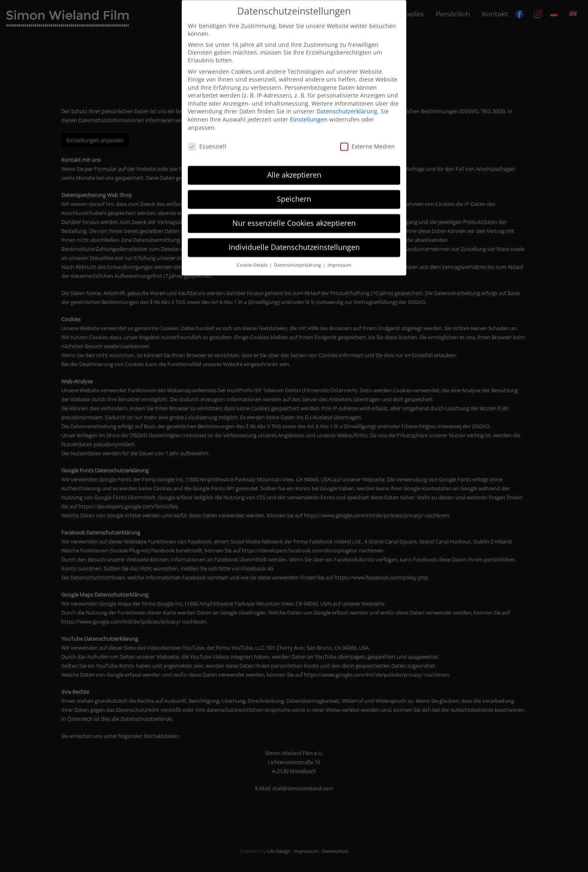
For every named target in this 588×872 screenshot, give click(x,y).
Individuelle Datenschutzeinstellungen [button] (294, 241)
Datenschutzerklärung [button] (298, 259)
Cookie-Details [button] (253, 259)
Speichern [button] (294, 193)
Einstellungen (309, 114)
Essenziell (207, 141)
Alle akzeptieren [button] (294, 169)
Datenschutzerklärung (347, 106)
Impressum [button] (339, 259)
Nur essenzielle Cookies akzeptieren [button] (294, 217)
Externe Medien (367, 141)
